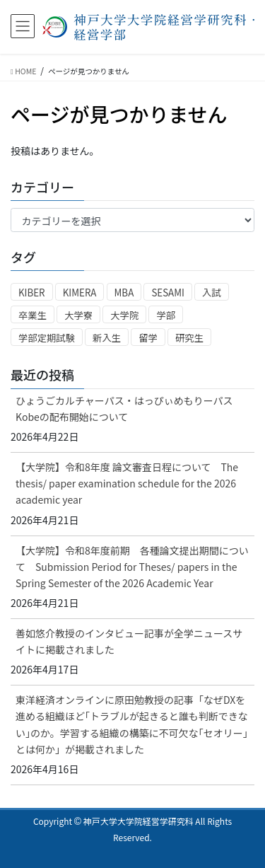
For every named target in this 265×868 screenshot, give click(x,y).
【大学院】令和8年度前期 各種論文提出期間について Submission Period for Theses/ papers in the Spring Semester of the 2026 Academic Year (132, 567)
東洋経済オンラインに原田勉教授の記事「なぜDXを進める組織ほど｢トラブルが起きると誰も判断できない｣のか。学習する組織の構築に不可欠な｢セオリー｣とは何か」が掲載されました (132, 724)
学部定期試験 (47, 338)
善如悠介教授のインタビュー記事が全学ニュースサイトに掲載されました (129, 641)
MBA (124, 293)
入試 (212, 293)
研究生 (189, 338)
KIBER (32, 293)
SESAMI (168, 293)
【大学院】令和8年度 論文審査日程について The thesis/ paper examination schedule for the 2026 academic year (127, 483)
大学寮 (78, 315)
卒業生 (33, 315)
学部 (166, 315)
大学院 (124, 315)
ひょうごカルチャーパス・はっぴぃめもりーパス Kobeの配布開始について (124, 409)
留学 (148, 338)
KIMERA (80, 293)
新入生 (107, 338)
